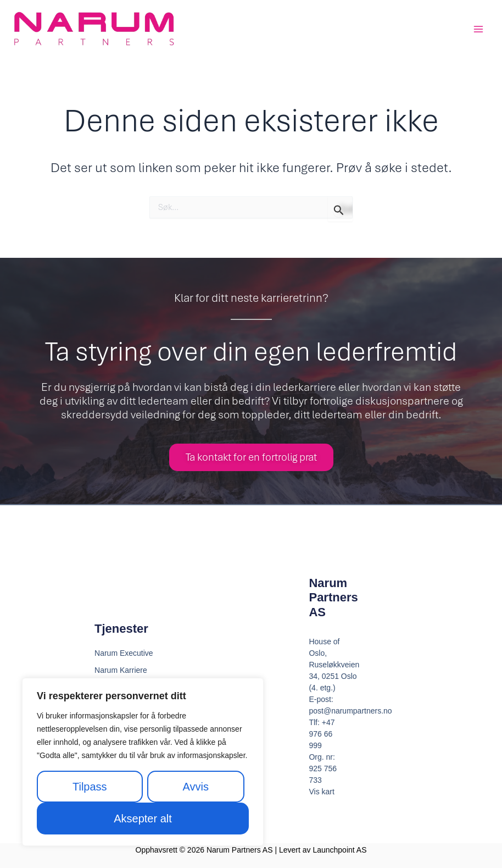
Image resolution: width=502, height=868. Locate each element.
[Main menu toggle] (478, 29)
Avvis (196, 787)
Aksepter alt (143, 819)
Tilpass (90, 787)
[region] (143, 762)
